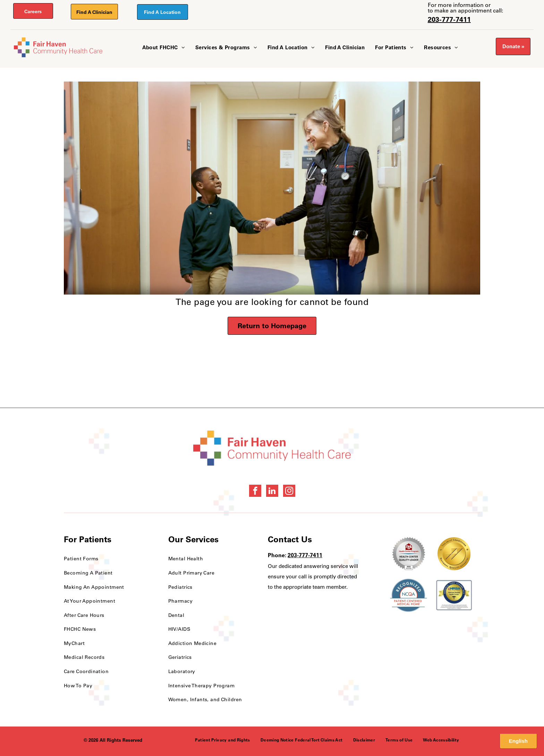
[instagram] (289, 492)
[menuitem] (164, 48)
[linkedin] (272, 492)
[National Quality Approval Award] (454, 554)
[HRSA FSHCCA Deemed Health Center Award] (454, 595)
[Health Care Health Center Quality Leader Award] (409, 554)
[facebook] (255, 492)
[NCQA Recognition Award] (409, 595)
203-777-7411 (449, 19)
